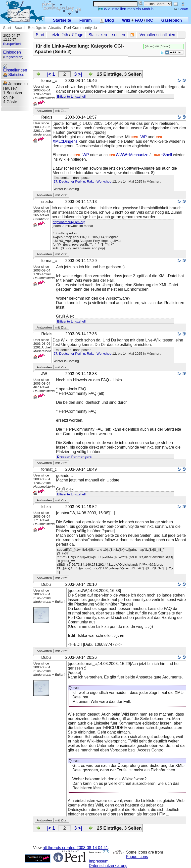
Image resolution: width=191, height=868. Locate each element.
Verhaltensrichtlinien (157, 35)
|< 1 (51, 74)
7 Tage (77, 35)
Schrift (181, 9)
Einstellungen (15, 68)
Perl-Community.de (81, 28)
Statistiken (98, 35)
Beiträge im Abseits (44, 28)
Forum (86, 20)
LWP (139, 137)
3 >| (78, 74)
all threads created (75, 848)
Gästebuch (171, 20)
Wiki (126, 20)
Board (20, 28)
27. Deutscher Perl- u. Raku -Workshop (83, 181)
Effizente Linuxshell (72, 97)
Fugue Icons (137, 857)
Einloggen (12, 52)
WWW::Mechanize (128, 155)
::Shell (163, 155)
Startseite (62, 20)
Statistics (14, 75)
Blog (107, 20)
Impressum (99, 861)
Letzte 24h (59, 35)
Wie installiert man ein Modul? (126, 9)
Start (7, 28)
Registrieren (13, 57)
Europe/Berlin (13, 44)
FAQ (139, 20)
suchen (119, 35)
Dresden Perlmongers (74, 457)
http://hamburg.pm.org (69, 222)
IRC (150, 20)
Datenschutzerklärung (108, 866)
